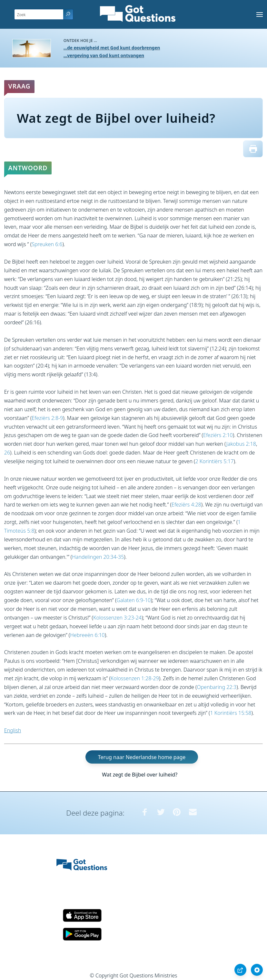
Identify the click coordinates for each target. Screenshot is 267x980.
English (13, 730)
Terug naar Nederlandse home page (142, 757)
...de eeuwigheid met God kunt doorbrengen (112, 48)
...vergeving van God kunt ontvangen (104, 55)
